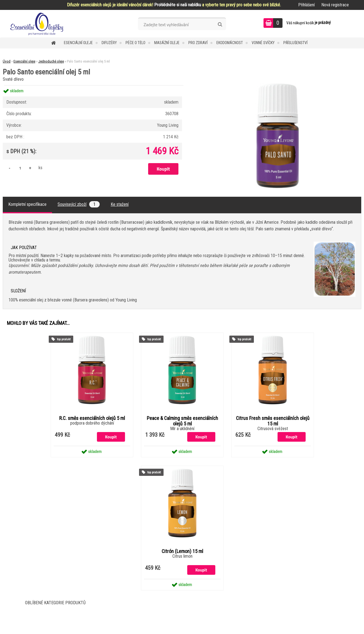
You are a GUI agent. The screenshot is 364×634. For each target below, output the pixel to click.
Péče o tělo (135, 43)
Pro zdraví (198, 43)
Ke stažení (120, 204)
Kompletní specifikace (27, 204)
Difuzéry (109, 43)
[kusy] (20, 168)
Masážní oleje (167, 43)
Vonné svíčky (263, 43)
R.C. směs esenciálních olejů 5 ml (92, 418)
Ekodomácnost (230, 43)
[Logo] (38, 24)
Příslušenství (295, 43)
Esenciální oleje (78, 43)
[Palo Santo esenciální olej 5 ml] (278, 85)
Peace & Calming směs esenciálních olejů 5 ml (182, 421)
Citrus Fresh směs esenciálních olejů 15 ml (273, 421)
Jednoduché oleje (51, 61)
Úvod (7, 61)
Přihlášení (306, 5)
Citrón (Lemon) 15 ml (182, 551)
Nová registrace (335, 5)
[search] (220, 25)
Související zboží (79, 204)
